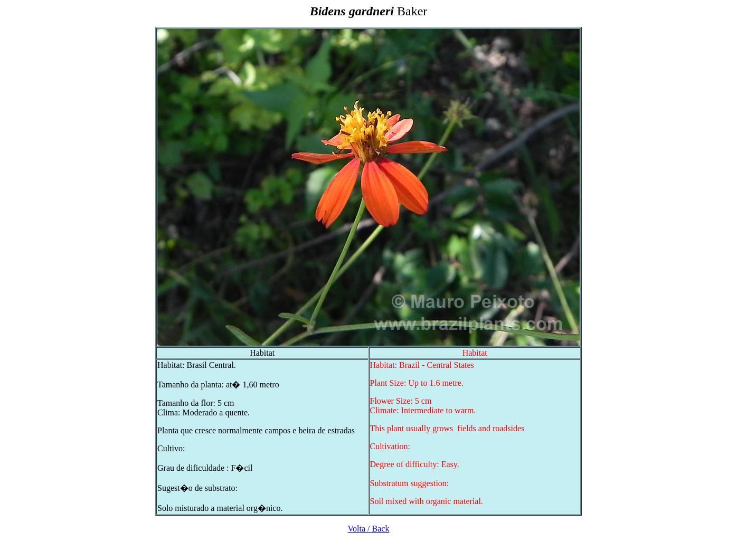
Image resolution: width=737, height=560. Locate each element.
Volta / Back (369, 529)
